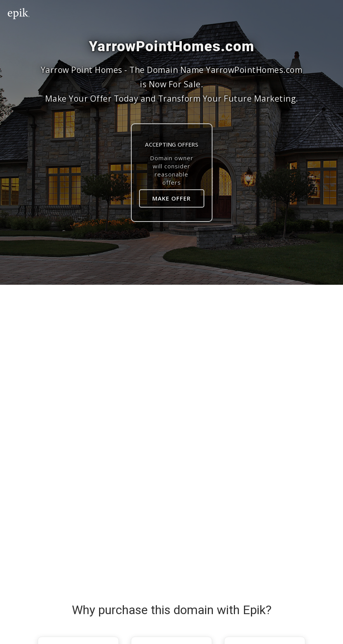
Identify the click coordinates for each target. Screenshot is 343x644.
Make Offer (171, 198)
